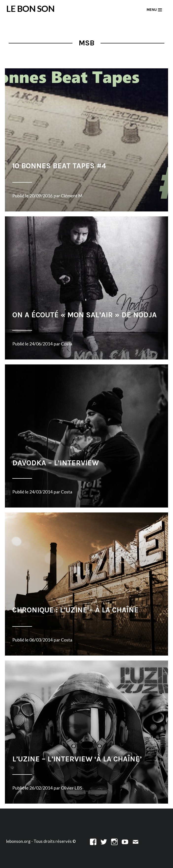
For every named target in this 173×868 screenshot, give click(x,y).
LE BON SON (30, 8)
